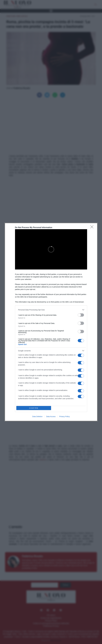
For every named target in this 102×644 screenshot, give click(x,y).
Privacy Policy (64, 416)
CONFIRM (34, 408)
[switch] (81, 315)
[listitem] (51, 310)
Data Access (51, 416)
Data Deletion (37, 416)
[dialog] (51, 322)
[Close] (93, 228)
